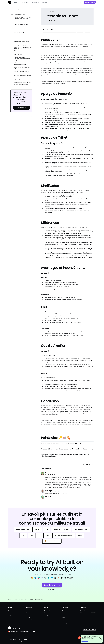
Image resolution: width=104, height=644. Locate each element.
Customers (29, 613)
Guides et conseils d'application (26, 599)
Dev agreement (23, 639)
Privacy (31, 639)
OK (100, 639)
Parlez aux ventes (22, 108)
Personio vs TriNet (39, 599)
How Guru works (12, 613)
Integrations (11, 615)
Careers (64, 611)
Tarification (45, 2)
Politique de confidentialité (87, 641)
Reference (29, 615)
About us (64, 613)
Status (46, 613)
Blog (27, 621)
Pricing (10, 611)
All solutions (11, 619)
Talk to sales (83, 611)
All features (11, 617)
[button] (16, 2)
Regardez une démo (90, 2)
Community (29, 619)
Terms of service (13, 639)
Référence (15, 599)
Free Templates (66, 623)
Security (46, 615)
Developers (29, 617)
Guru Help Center (48, 611)
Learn (27, 611)
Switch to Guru (66, 621)
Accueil (10, 599)
